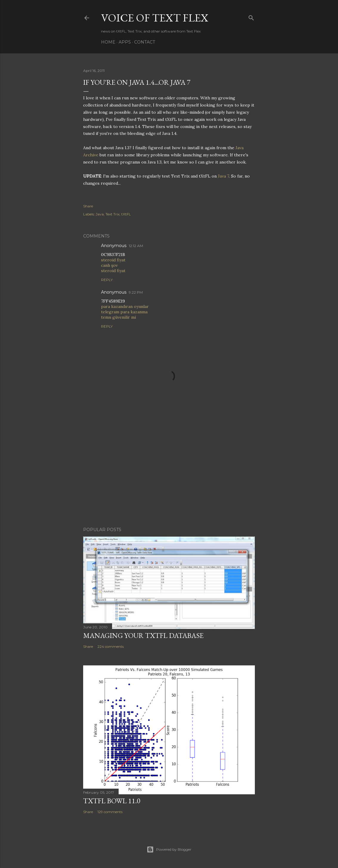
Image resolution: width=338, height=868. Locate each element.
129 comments (110, 812)
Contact (145, 42)
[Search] (251, 17)
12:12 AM (136, 246)
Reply (107, 280)
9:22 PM (136, 292)
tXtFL (126, 214)
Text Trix (113, 214)
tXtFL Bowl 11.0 (112, 801)
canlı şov (109, 265)
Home (108, 42)
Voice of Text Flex (155, 18)
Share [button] (88, 206)
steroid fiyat (113, 260)
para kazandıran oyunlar (125, 306)
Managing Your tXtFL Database (143, 635)
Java (100, 214)
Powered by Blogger (169, 850)
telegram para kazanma (124, 312)
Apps (125, 42)
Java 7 (223, 176)
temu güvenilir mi (118, 317)
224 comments (111, 646)
